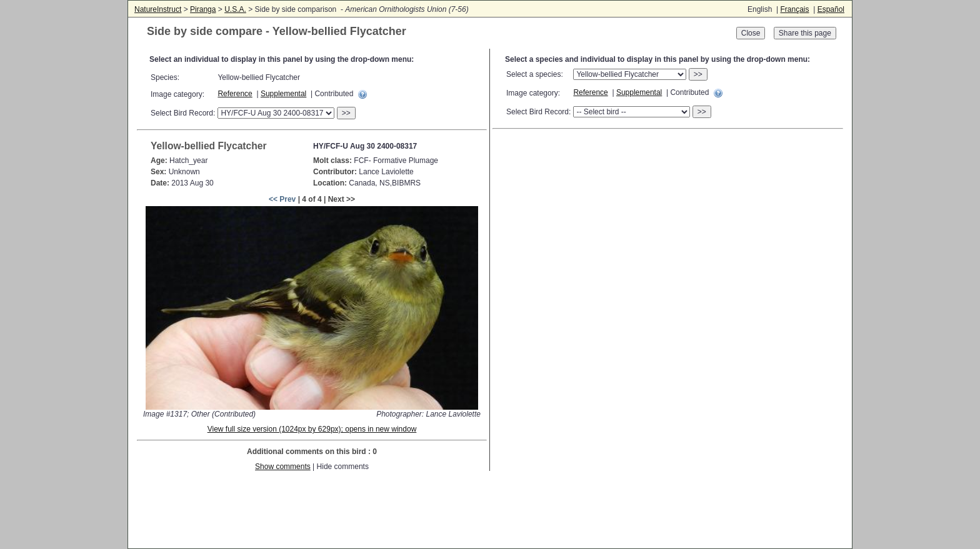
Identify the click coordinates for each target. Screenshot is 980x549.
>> (346, 113)
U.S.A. (235, 9)
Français (794, 9)
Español (831, 9)
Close (751, 33)
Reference (235, 94)
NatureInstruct (158, 9)
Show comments (283, 467)
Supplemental (283, 94)
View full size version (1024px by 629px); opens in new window (312, 429)
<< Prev (282, 199)
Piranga (203, 9)
